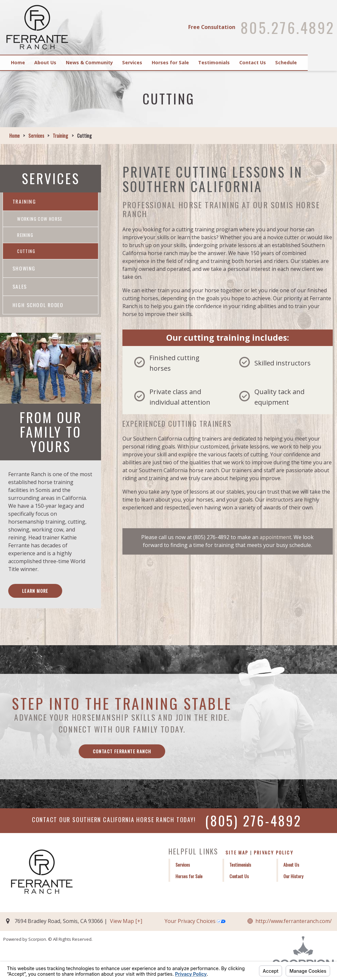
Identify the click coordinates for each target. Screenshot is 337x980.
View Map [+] (126, 925)
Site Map (237, 856)
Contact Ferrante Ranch (122, 754)
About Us (51, 62)
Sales (20, 289)
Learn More (36, 594)
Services (145, 62)
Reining (26, 236)
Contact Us (276, 62)
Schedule (313, 62)
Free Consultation (210, 27)
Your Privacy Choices (195, 925)
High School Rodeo (38, 307)
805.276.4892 (286, 28)
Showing (24, 270)
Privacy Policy (273, 856)
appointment (275, 537)
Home (20, 62)
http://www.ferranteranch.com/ (294, 925)
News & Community (99, 62)
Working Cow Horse (40, 219)
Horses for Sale (187, 62)
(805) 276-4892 (253, 824)
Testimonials (234, 62)
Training (60, 136)
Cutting (27, 253)
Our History (293, 880)
